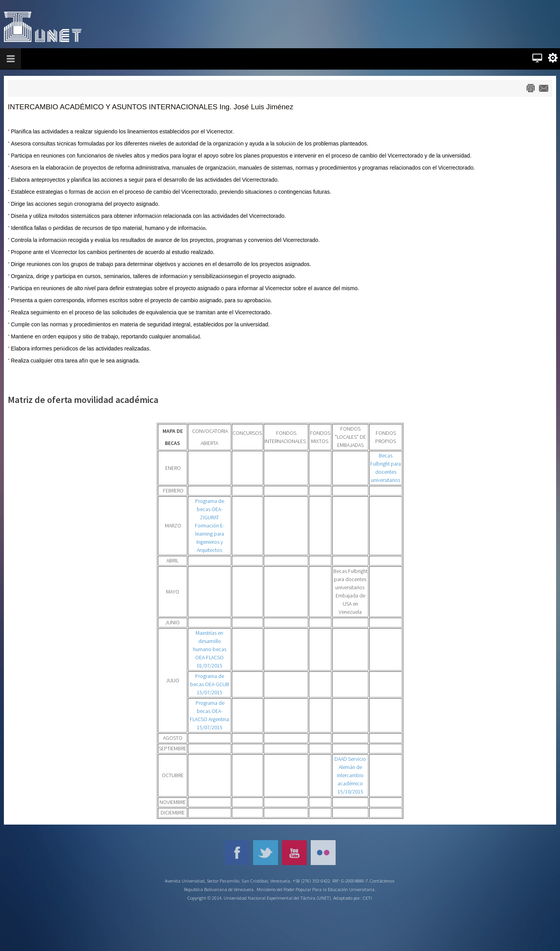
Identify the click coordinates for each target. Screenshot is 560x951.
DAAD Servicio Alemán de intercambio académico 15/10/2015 (350, 775)
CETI (367, 898)
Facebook (237, 853)
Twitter (266, 853)
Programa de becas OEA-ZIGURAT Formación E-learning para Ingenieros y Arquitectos (210, 525)
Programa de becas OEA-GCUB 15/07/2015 (210, 684)
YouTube (294, 853)
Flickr (323, 853)
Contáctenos (382, 881)
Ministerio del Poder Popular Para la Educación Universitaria (316, 889)
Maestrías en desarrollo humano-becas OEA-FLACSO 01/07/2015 (210, 649)
